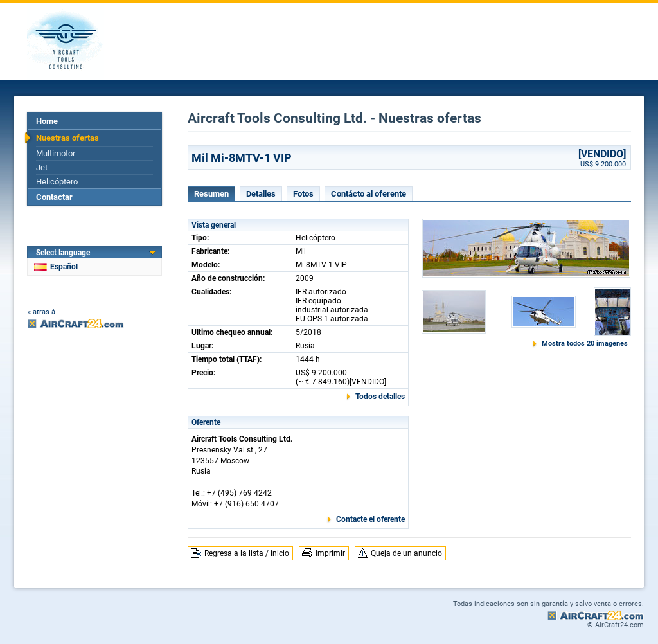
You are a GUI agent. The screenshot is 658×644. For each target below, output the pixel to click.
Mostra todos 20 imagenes (585, 344)
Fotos (303, 194)
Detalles (261, 194)
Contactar (54, 197)
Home (47, 121)
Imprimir (330, 553)
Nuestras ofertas (67, 138)
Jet (42, 167)
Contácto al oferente (369, 194)
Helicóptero (57, 182)
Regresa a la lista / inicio (247, 553)
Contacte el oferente (370, 519)
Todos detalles (380, 397)
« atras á (41, 312)
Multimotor (56, 153)
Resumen (211, 194)
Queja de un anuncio (406, 553)
